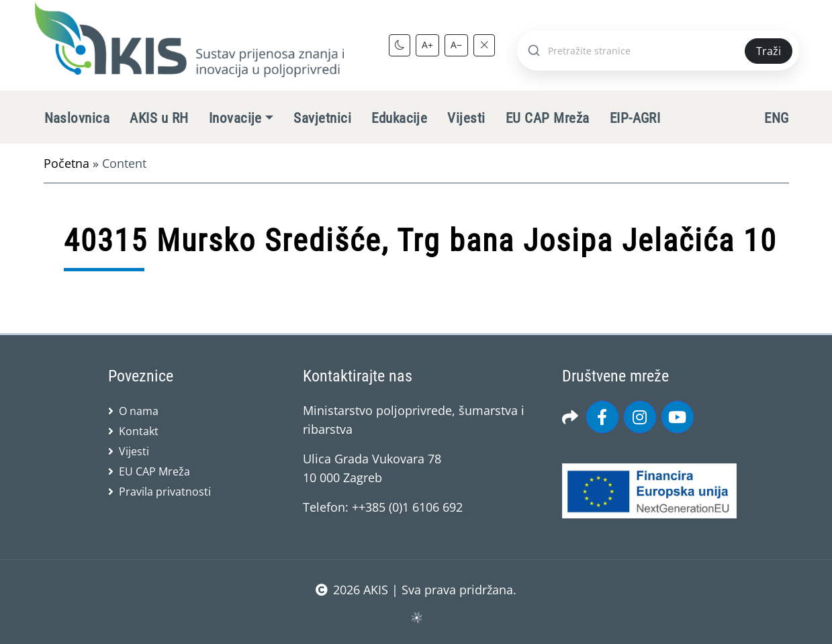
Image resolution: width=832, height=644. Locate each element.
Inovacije (235, 118)
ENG (776, 118)
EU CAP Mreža (548, 118)
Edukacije (399, 118)
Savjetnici (322, 118)
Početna (66, 163)
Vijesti (466, 118)
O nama (139, 411)
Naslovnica (77, 118)
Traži (769, 51)
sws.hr (416, 617)
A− (456, 45)
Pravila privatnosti (165, 492)
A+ (427, 45)
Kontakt (139, 431)
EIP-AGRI (635, 118)
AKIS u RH (159, 118)
